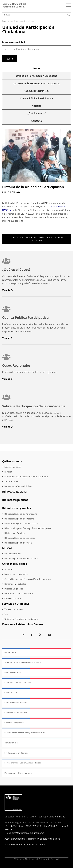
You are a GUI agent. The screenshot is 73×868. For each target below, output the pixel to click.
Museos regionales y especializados (21, 558)
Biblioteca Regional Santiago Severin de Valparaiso (28, 528)
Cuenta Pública (11, 692)
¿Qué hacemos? (37, 113)
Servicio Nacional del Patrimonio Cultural (26, 845)
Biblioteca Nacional (15, 492)
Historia (8, 472)
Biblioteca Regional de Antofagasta (21, 514)
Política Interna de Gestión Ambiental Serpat (23, 763)
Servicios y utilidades (16, 604)
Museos (7, 548)
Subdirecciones (12, 481)
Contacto (37, 121)
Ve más (6, 290)
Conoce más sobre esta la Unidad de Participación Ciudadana (37, 239)
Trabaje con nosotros (14, 609)
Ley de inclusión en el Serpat (16, 753)
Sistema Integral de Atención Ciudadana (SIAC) (23, 662)
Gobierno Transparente (14, 723)
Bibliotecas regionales (16, 508)
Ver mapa (60, 817)
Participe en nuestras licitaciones (18, 682)
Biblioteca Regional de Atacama (19, 519)
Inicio (4, 21)
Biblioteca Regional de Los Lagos (20, 538)
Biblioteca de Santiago (15, 533)
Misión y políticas (13, 467)
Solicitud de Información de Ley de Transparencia (25, 733)
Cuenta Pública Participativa (36, 98)
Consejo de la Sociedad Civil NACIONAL (37, 83)
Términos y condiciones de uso (44, 839)
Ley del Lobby (10, 652)
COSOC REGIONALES (36, 91)
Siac (6, 614)
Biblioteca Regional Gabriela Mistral (21, 524)
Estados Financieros (13, 672)
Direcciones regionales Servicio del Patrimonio (26, 477)
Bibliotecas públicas (15, 500)
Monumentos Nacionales (16, 574)
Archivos (9, 569)
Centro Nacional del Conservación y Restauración (28, 579)
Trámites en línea (11, 743)
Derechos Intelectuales (15, 584)
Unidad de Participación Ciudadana (37, 76)
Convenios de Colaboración (16, 713)
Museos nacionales (13, 554)
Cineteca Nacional (13, 598)
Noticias (36, 106)
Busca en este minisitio (14, 42)
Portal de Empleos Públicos (15, 703)
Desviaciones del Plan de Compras (18, 773)
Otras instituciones (14, 564)
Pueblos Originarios (14, 589)
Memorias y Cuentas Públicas (18, 486)
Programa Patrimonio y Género (23, 624)
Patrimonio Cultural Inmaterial (19, 594)
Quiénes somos (12, 461)
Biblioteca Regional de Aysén (18, 543)
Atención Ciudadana (15, 839)
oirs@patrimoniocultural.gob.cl (28, 833)
